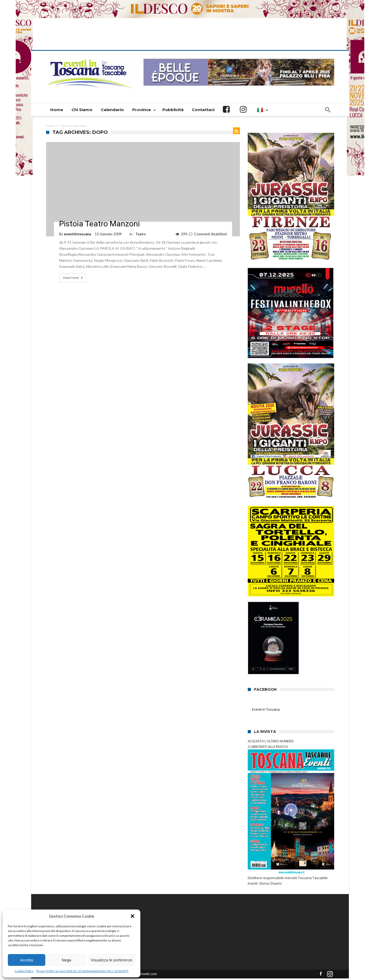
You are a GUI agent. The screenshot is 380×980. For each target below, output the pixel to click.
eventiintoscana (77, 220)
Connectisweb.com (142, 960)
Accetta (26, 960)
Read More (73, 264)
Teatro (141, 220)
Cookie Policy (24, 971)
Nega (67, 960)
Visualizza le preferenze (111, 960)
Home (50, 112)
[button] (133, 916)
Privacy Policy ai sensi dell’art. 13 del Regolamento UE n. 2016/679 (82, 971)
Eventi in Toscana (266, 695)
